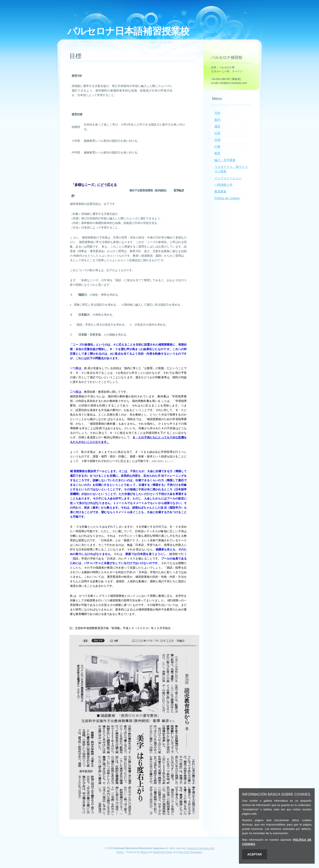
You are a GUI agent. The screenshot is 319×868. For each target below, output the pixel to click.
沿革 (217, 133)
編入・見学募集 (225, 160)
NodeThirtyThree (162, 852)
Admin (120, 852)
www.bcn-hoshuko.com (201, 848)
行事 (217, 147)
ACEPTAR (255, 854)
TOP (218, 113)
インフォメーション (228, 178)
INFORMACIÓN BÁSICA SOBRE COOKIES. (277, 794)
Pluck (144, 852)
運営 (217, 126)
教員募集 (220, 191)
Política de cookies (227, 198)
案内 (217, 120)
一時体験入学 (223, 185)
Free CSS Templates (190, 852)
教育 (217, 153)
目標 (217, 140)
